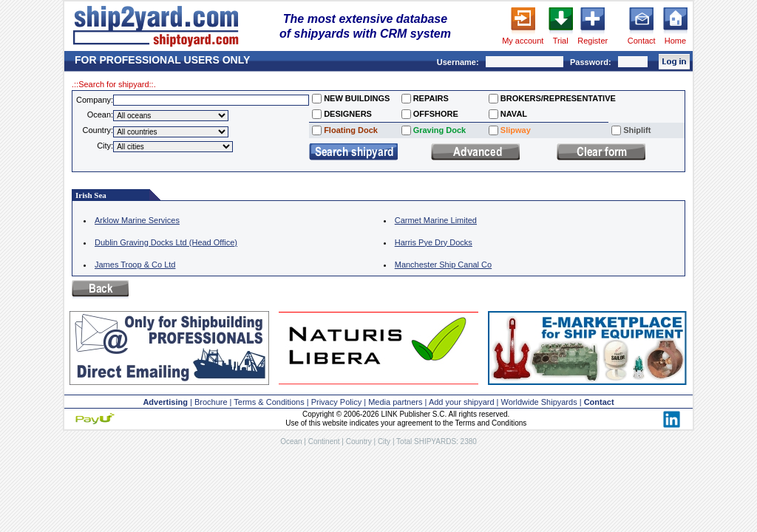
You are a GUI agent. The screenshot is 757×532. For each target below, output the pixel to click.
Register (593, 41)
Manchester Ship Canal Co (443, 265)
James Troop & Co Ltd (135, 265)
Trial (561, 41)
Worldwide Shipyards (539, 402)
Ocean (291, 441)
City (384, 441)
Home (675, 41)
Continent (324, 441)
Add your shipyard (462, 402)
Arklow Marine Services (137, 220)
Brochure (211, 402)
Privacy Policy (336, 402)
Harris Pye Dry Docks (434, 242)
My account (523, 41)
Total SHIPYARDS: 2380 (437, 441)
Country (359, 441)
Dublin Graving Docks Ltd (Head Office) (166, 242)
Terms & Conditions (269, 402)
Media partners (395, 402)
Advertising (165, 402)
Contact (642, 41)
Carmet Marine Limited (436, 220)
